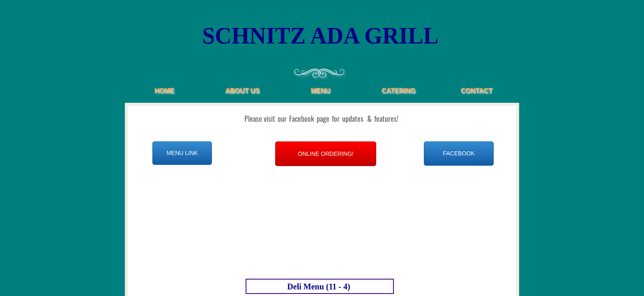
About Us (242, 91)
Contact (476, 91)
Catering (398, 91)
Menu (320, 91)
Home (164, 91)
